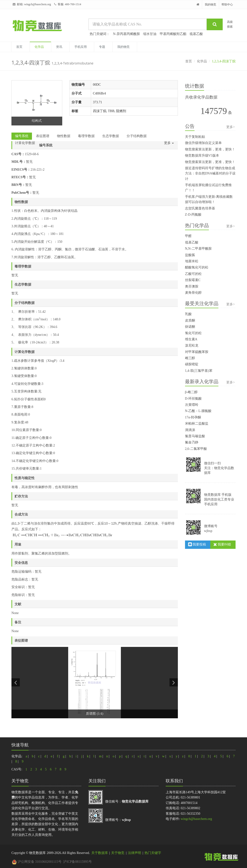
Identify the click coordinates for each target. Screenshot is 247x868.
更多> (231, 127)
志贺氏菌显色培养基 (200, 208)
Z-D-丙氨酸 (193, 215)
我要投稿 (197, 544)
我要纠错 (222, 544)
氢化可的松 (193, 333)
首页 (19, 47)
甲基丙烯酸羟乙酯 (173, 34)
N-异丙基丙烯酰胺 (126, 34)
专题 (102, 47)
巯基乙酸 (196, 34)
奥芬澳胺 (192, 286)
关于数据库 (100, 853)
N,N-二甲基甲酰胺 (198, 249)
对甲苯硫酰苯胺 (197, 352)
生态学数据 (111, 136)
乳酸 (188, 314)
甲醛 (188, 236)
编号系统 (22, 136)
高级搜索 (230, 24)
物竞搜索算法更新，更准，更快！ (210, 149)
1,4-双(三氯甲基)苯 (199, 371)
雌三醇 (190, 358)
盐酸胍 (190, 255)
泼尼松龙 (192, 345)
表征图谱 (43, 136)
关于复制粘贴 (195, 137)
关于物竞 (118, 853)
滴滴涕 (190, 430)
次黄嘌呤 (192, 405)
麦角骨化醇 (193, 293)
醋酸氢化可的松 (197, 267)
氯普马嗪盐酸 (195, 436)
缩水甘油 (150, 34)
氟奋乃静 (192, 442)
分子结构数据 (137, 136)
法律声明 (134, 853)
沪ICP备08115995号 (77, 862)
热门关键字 (153, 853)
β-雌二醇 (191, 392)
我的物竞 (211, 5)
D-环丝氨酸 (193, 399)
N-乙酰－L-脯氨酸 (198, 411)
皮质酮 (190, 320)
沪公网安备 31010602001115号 (37, 862)
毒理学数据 (86, 136)
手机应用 (81, 47)
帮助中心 (227, 5)
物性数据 (64, 136)
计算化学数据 (25, 143)
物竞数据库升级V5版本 (202, 156)
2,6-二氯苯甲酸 (196, 449)
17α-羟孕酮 (193, 417)
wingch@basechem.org (37, 4)
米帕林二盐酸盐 (197, 424)
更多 (169, 143)
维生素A (191, 339)
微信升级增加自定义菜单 (203, 143)
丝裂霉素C (193, 280)
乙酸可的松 (193, 274)
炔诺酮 (190, 327)
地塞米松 (192, 261)
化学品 (39, 47)
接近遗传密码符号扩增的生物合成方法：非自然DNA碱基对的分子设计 (210, 174)
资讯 (59, 47)
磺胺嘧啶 (192, 364)
